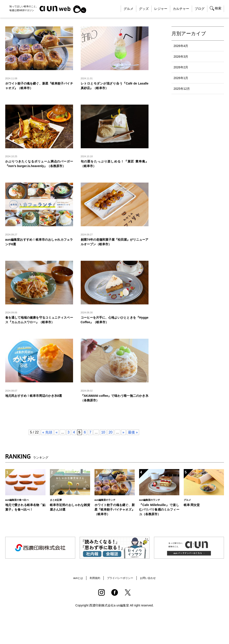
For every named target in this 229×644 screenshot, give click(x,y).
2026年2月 (181, 67)
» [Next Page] (123, 441)
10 (103, 441)
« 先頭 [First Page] (47, 441)
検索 (218, 8)
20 (110, 441)
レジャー (161, 9)
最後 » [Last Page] (133, 441)
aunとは (74, 587)
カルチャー (181, 9)
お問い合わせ (152, 587)
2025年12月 (182, 89)
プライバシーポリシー (121, 587)
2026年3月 (181, 57)
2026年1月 (181, 78)
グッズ (144, 9)
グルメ (128, 9)
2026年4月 (181, 46)
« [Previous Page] (57, 441)
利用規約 (92, 587)
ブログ (200, 9)
